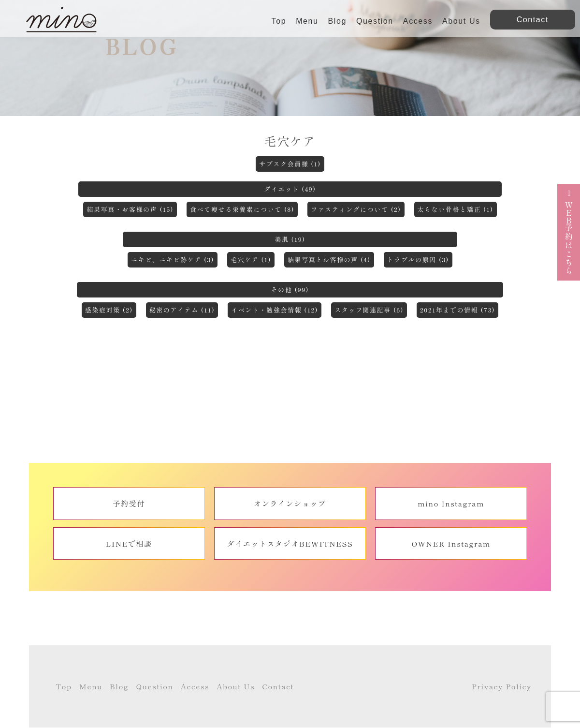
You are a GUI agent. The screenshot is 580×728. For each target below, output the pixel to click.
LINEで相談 (129, 543)
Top (279, 21)
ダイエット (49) (290, 189)
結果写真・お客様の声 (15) (130, 209)
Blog (337, 21)
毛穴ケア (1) (251, 260)
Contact (278, 686)
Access (418, 21)
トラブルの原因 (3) (418, 260)
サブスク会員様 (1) (290, 164)
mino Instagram (451, 503)
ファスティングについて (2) (356, 209)
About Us (461, 21)
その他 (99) (290, 290)
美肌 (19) (290, 239)
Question (375, 21)
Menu (307, 21)
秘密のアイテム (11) (182, 310)
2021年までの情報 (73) (457, 310)
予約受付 (129, 503)
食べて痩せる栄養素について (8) (242, 209)
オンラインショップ (290, 503)
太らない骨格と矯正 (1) (456, 209)
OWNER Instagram (451, 543)
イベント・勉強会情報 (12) (275, 310)
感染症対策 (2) (109, 310)
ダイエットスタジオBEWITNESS (290, 543)
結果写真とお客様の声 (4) (329, 260)
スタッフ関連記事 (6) (369, 310)
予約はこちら (569, 232)
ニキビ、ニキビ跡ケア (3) (173, 260)
